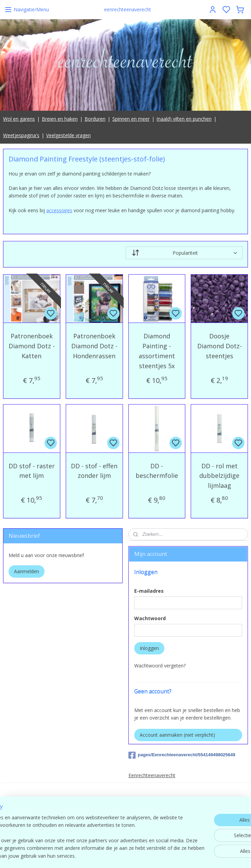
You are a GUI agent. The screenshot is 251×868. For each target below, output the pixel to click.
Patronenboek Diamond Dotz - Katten (32, 346)
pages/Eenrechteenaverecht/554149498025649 (182, 755)
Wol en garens (19, 119)
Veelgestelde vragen (68, 135)
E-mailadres (149, 591)
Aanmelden (27, 571)
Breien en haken (60, 119)
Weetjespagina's (21, 135)
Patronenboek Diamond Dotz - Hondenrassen (94, 346)
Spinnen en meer (131, 119)
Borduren (95, 119)
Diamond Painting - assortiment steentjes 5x (157, 351)
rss (170, 855)
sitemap (156, 855)
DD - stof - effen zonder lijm (94, 471)
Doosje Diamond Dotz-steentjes (219, 346)
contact (209, 822)
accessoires (59, 210)
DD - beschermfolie (157, 471)
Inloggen (149, 648)
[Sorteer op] (184, 253)
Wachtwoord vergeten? (160, 666)
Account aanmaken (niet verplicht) (177, 735)
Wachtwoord (150, 618)
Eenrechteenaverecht (152, 775)
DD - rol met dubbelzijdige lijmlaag (219, 475)
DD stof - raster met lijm (32, 471)
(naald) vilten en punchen (184, 119)
